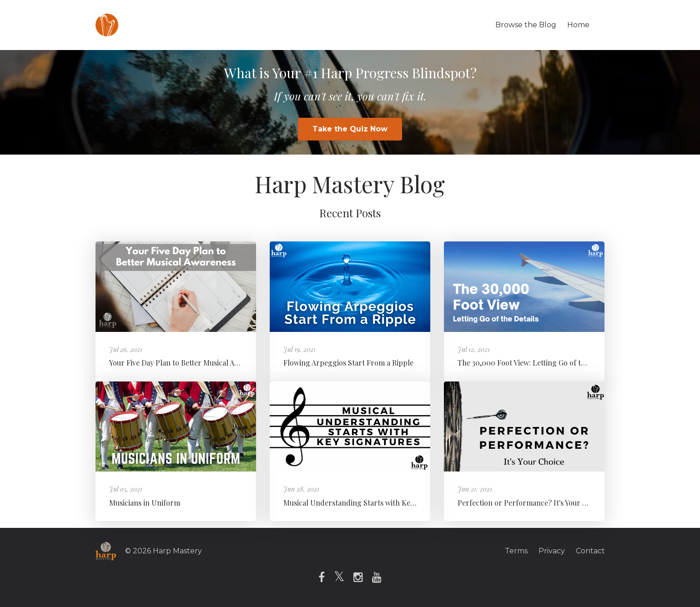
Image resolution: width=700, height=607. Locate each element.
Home (578, 25)
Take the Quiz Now (350, 129)
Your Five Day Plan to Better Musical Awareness (187, 363)
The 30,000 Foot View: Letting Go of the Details (535, 363)
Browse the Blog (526, 25)
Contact (590, 551)
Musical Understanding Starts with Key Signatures (368, 503)
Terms (516, 551)
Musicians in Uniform (145, 503)
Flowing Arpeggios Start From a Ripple (348, 363)
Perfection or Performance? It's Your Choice (531, 503)
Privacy (552, 551)
